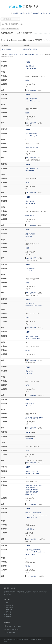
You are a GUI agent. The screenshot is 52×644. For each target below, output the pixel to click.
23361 (27, 428)
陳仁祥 (28, 350)
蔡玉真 (28, 283)
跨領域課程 (9, 610)
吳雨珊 (32, 215)
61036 (27, 395)
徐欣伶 (28, 529)
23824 (27, 576)
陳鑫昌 (28, 80)
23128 (27, 193)
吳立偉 (28, 490)
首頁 (7, 603)
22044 (27, 123)
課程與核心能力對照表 (30, 49)
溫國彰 (28, 450)
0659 (28, 399)
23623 (27, 539)
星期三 (21, 54)
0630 (28, 197)
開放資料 (8, 614)
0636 (28, 264)
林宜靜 (28, 183)
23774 (27, 360)
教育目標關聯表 (7, 49)
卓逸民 (28, 148)
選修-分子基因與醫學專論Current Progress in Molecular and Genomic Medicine (36, 515)
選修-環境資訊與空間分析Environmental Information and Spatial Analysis (35, 552)
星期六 (38, 54)
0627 (28, 164)
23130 (27, 293)
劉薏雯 (36, 490)
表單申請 (8, 612)
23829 (27, 504)
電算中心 (33, 640)
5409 (28, 467)
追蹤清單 (22, 13)
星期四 (27, 54)
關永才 (28, 494)
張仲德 (28, 566)
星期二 (16, 54)
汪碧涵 (32, 494)
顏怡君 (28, 318)
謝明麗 (32, 492)
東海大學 (6, 640)
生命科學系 (33, 90)
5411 (28, 508)
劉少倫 (32, 148)
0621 (28, 129)
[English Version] (46, 13)
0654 (28, 332)
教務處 (40, 640)
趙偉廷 (36, 485)
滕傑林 (41, 418)
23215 (27, 328)
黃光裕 (28, 385)
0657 (28, 367)
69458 (27, 158)
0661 (28, 432)
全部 (42, 54)
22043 (27, 90)
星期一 (11, 54)
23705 (27, 463)
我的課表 (16, 13)
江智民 (36, 148)
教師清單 (8, 617)
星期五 (32, 54)
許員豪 (28, 215)
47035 (27, 258)
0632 (28, 230)
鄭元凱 (28, 418)
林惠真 (28, 485)
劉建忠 (28, 113)
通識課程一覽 (10, 607)
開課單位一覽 (10, 605)
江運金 (32, 529)
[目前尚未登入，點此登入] (33, 13)
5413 (28, 546)
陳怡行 (32, 418)
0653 (28, 299)
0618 (28, 95)
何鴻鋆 (36, 418)
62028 (27, 225)
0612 (28, 62)
